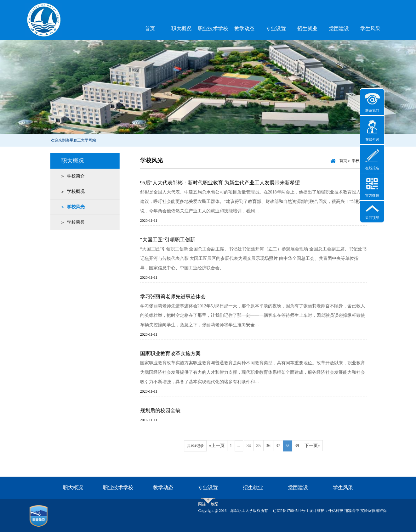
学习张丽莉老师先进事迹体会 (178, 297)
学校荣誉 (74, 222)
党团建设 (339, 28)
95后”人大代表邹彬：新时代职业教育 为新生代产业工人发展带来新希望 (225, 183)
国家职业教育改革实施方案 (175, 353)
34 (254, 446)
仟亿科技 (336, 511)
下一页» (317, 446)
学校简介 (74, 176)
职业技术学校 (213, 28)
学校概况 (74, 191)
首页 (150, 28)
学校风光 (74, 207)
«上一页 (222, 446)
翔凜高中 (352, 511)
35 (264, 446)
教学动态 (244, 28)
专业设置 (276, 28)
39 (302, 446)
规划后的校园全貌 (165, 410)
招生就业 (307, 28)
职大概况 (181, 28)
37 (283, 446)
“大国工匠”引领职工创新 (173, 240)
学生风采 (370, 28)
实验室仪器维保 (373, 511)
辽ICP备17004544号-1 (291, 511)
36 (273, 446)
